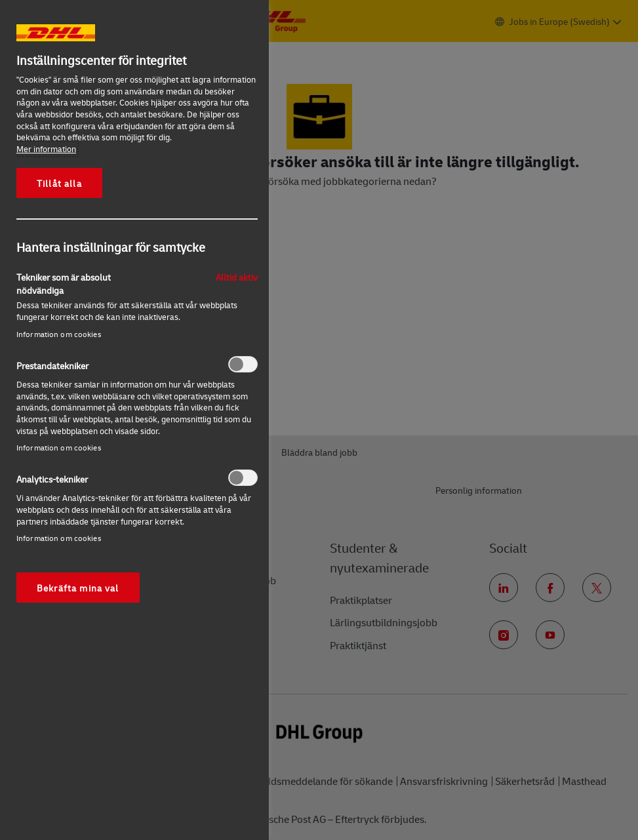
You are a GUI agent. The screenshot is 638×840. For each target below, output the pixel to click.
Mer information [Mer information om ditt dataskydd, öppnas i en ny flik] (46, 149)
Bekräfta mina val (78, 588)
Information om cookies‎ (59, 334)
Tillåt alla (59, 183)
